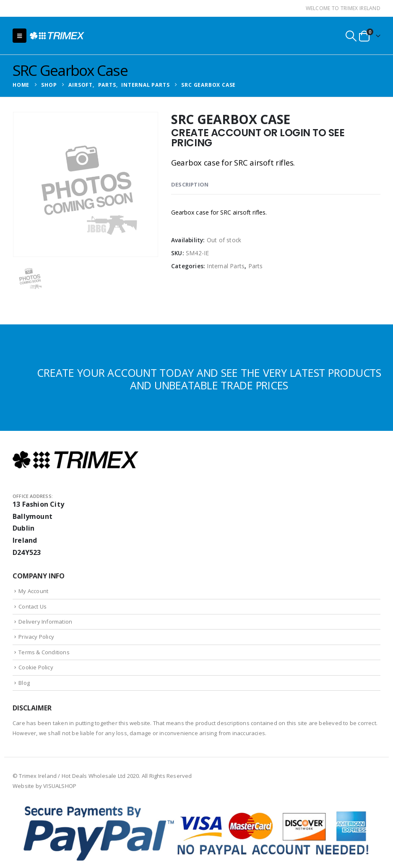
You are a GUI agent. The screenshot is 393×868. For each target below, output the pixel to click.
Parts (256, 266)
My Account (33, 591)
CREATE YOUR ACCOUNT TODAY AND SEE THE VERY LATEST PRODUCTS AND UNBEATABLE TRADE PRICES (209, 379)
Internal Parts (226, 266)
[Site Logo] (57, 36)
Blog (24, 683)
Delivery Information (45, 622)
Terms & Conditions (44, 652)
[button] (20, 36)
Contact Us (33, 606)
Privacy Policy (36, 637)
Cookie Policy (36, 667)
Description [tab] (190, 184)
